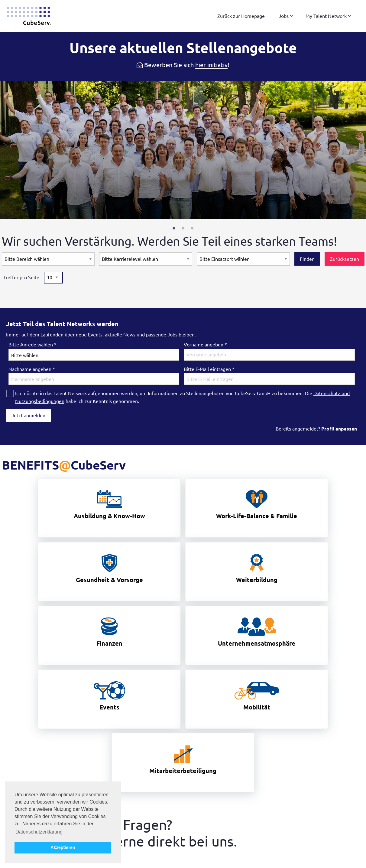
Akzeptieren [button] (63, 847)
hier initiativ (211, 65)
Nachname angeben (32, 369)
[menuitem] (241, 16)
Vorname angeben (205, 345)
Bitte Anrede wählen (32, 345)
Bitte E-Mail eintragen (209, 369)
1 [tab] (174, 228)
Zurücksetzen (345, 259)
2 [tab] (183, 228)
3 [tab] (192, 228)
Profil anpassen (339, 429)
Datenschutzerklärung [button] (39, 832)
